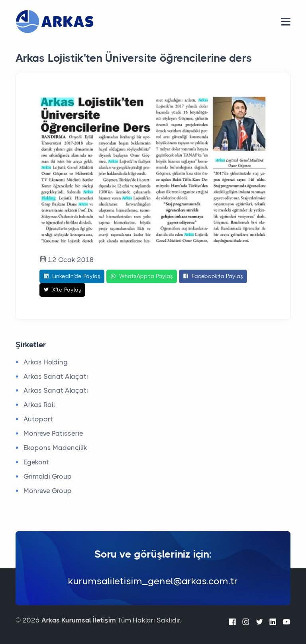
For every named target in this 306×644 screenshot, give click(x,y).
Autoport (38, 419)
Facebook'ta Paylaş (213, 276)
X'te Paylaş (62, 290)
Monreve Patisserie (53, 433)
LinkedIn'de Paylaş (72, 276)
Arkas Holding (46, 362)
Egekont (36, 462)
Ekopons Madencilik (55, 448)
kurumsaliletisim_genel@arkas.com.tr (153, 581)
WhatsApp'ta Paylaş (142, 276)
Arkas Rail (39, 405)
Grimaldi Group (48, 476)
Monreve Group (48, 491)
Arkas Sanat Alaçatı (56, 376)
